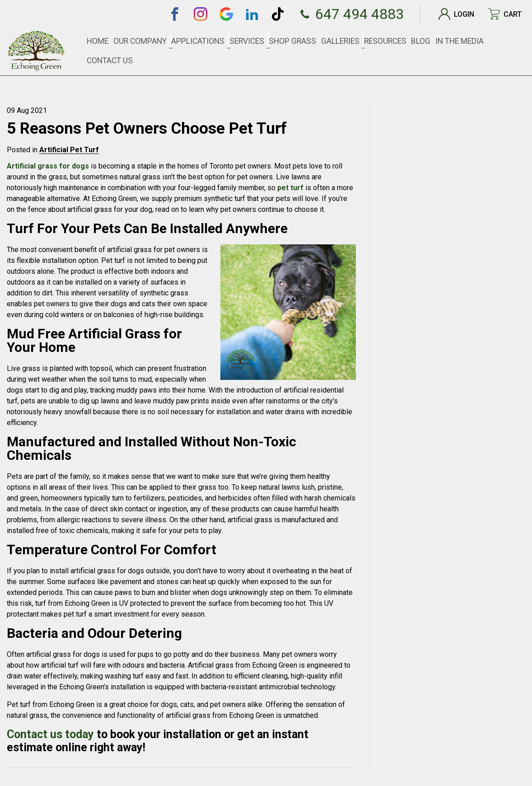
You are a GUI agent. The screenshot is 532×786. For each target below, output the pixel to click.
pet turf (290, 188)
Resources (389, 41)
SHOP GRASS (305, 41)
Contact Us (502, 41)
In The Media (457, 41)
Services (264, 41)
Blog (422, 41)
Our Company (170, 41)
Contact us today (50, 734)
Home (132, 41)
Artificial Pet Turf (69, 150)
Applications (221, 41)
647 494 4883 (347, 14)
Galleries (348, 41)
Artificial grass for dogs (48, 166)
